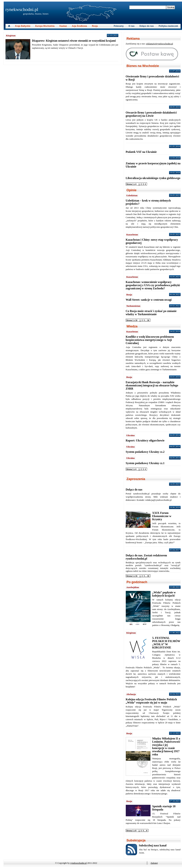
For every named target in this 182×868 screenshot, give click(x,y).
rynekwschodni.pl (22, 9)
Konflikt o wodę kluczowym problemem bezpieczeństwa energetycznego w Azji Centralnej (150, 340)
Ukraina (131, 435)
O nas (132, 26)
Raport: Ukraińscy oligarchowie (145, 440)
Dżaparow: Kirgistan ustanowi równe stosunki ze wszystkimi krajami (74, 41)
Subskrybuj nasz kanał (153, 845)
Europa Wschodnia (45, 26)
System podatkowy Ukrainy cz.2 (145, 452)
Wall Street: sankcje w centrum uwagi (149, 300)
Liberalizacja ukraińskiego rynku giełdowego (153, 178)
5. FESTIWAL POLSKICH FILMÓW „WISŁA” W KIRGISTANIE (166, 643)
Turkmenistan (133, 306)
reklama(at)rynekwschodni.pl (159, 44)
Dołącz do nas (147, 26)
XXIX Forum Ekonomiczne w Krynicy (162, 516)
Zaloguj (154, 863)
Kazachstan (132, 235)
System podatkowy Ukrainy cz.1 (145, 463)
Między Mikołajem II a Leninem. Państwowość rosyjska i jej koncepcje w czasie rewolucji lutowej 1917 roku (166, 746)
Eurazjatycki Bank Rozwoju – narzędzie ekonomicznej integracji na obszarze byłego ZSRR (152, 385)
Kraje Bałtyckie (23, 26)
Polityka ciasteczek (168, 26)
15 (148, 576)
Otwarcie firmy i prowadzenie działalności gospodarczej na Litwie (151, 114)
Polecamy (119, 26)
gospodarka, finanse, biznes (36, 14)
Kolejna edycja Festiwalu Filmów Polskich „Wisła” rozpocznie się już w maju (151, 701)
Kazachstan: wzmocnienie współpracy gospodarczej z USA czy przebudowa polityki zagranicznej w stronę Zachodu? (153, 285)
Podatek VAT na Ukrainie (141, 152)
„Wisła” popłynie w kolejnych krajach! (164, 594)
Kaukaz (63, 26)
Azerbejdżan (133, 587)
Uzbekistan (132, 195)
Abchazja (131, 694)
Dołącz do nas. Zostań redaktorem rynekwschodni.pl (146, 557)
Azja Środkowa (79, 26)
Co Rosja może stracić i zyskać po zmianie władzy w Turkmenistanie (151, 313)
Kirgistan (11, 36)
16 (148, 320)
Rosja (95, 26)
